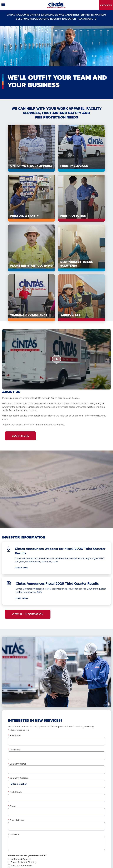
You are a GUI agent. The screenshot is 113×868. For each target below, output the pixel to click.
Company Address (19, 778)
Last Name (15, 750)
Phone (13, 806)
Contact (106, 5)
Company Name (18, 764)
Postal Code (16, 792)
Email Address (17, 820)
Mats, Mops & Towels (20, 865)
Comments (14, 834)
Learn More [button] (20, 436)
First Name (15, 736)
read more (22, 598)
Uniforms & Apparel (19, 859)
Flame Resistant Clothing (22, 862)
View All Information (28, 614)
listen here (27, 568)
